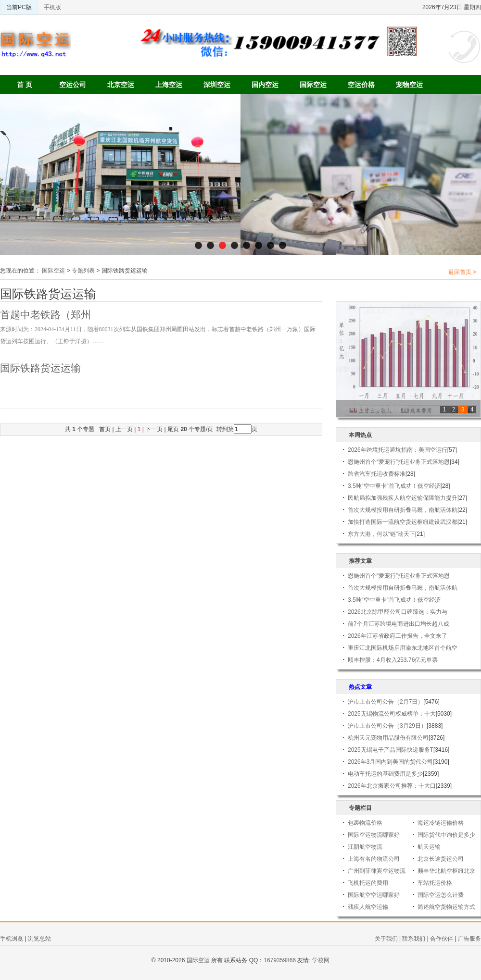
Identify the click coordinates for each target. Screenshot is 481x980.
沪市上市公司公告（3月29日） (387, 726)
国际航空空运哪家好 (374, 895)
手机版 (52, 7)
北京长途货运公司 (441, 859)
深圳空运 (217, 85)
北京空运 (121, 85)
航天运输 (429, 847)
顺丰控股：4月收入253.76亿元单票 (393, 660)
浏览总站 (39, 939)
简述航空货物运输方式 (446, 907)
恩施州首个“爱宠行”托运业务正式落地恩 (399, 462)
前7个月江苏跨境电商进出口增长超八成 (399, 624)
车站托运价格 (435, 883)
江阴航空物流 (365, 847)
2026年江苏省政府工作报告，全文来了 (398, 636)
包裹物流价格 (365, 823)
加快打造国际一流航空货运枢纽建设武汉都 (403, 522)
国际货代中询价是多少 (446, 835)
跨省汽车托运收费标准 (377, 474)
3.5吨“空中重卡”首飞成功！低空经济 (394, 486)
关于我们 (386, 939)
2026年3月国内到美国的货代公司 (390, 762)
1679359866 (280, 960)
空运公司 (73, 85)
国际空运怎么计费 (441, 895)
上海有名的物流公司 (374, 859)
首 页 (25, 85)
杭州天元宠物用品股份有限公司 (388, 738)
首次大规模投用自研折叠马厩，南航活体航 (403, 510)
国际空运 (313, 85)
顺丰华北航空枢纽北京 (446, 871)
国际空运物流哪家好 (374, 835)
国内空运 (265, 85)
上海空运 (169, 85)
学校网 (321, 960)
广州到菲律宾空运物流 (377, 871)
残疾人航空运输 (368, 907)
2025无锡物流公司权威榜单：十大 (392, 714)
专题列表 (83, 271)
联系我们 (414, 939)
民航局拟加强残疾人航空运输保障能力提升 (403, 498)
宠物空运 (409, 85)
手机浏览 (12, 939)
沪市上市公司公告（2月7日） (386, 702)
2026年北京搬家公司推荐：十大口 (392, 786)
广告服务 (469, 939)
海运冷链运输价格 (441, 823)
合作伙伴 (442, 939)
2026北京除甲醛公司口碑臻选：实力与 (398, 612)
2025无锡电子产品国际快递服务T (391, 750)
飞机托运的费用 (368, 883)
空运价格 (361, 85)
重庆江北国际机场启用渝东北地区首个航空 (403, 648)
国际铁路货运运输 (40, 368)
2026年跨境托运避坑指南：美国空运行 (398, 450)
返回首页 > (462, 272)
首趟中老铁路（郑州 (45, 315)
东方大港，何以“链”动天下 (381, 534)
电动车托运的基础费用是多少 (385, 774)
